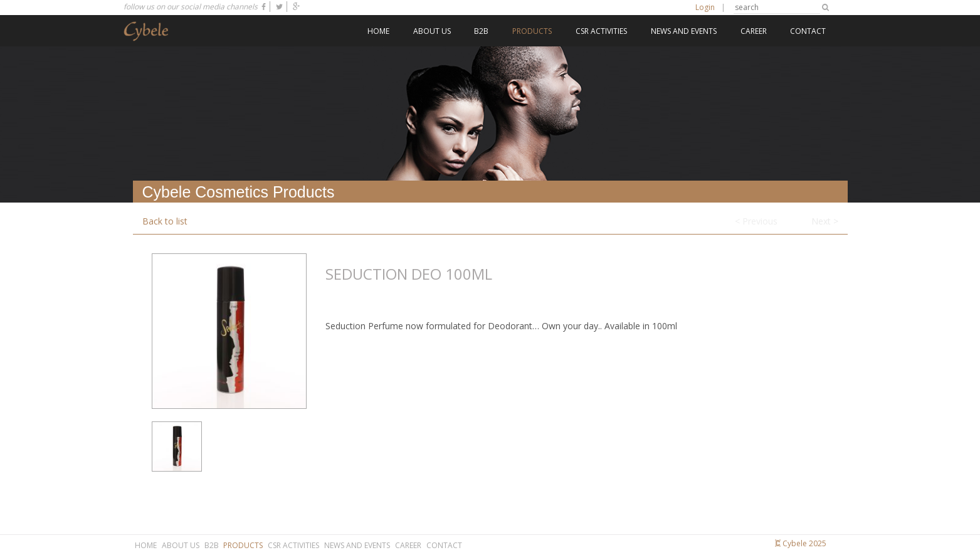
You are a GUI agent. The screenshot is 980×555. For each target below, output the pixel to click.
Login (705, 7)
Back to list (165, 221)
